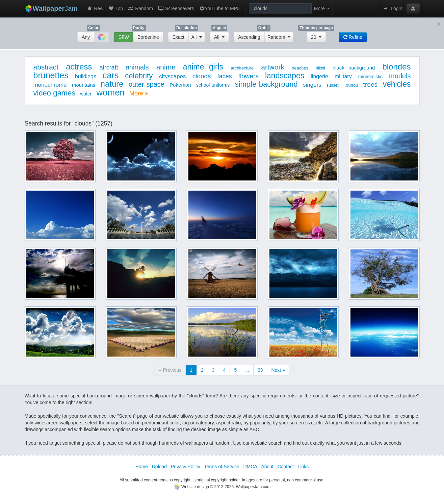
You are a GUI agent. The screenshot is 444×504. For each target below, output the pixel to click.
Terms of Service (222, 467)
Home (142, 467)
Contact (286, 467)
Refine (353, 37)
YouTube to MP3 (219, 8)
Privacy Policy (186, 467)
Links (303, 467)
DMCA (250, 467)
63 (260, 370)
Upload (159, 467)
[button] (413, 8)
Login (393, 8)
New (95, 8)
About (267, 467)
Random (140, 8)
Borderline (148, 37)
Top (115, 8)
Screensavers (176, 8)
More (139, 93)
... (247, 370)
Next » (278, 370)
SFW (124, 37)
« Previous (170, 370)
